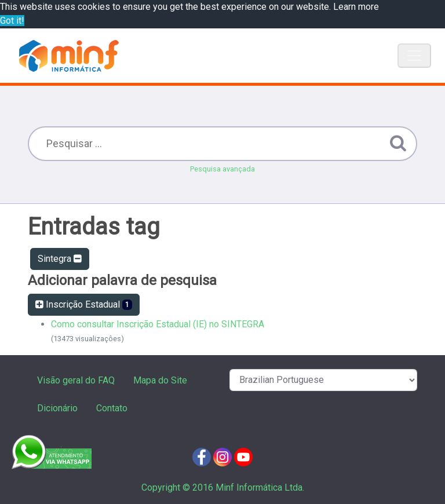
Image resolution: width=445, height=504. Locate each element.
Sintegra (60, 259)
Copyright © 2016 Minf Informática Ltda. (223, 487)
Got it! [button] (12, 21)
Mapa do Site (160, 380)
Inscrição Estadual (84, 304)
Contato (112, 408)
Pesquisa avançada (222, 169)
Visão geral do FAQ (76, 380)
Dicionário (57, 408)
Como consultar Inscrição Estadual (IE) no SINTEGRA (158, 324)
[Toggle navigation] (414, 56)
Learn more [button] (356, 7)
